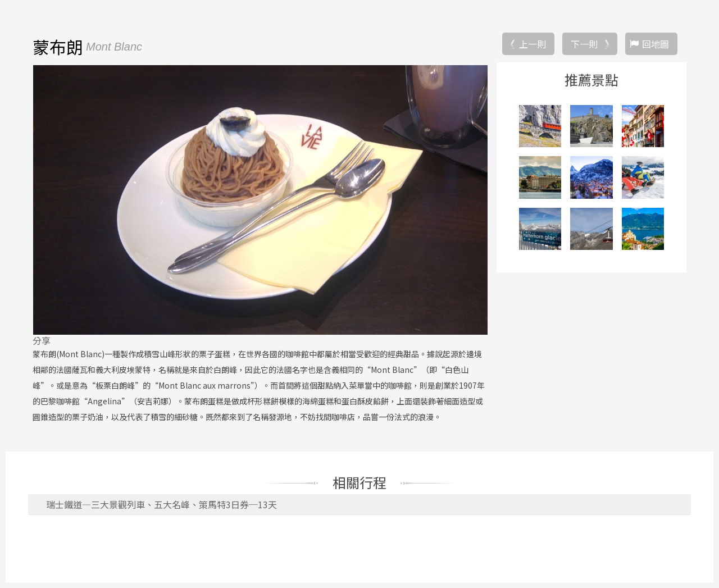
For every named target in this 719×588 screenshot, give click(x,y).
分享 (42, 340)
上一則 (533, 44)
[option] (260, 200)
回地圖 (656, 44)
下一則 (584, 44)
